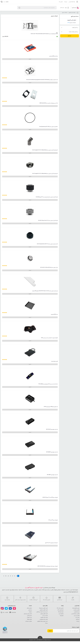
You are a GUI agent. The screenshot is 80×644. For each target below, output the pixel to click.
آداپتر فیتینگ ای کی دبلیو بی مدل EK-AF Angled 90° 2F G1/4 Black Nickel (45, 174)
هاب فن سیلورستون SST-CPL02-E (52, 429)
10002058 (14, 612)
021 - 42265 (5, 612)
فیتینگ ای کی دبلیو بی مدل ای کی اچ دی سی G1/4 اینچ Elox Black (47, 197)
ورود (66, 8)
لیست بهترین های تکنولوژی (42, 621)
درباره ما (66, 2)
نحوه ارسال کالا (61, 612)
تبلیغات (30, 612)
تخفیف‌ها (62, 616)
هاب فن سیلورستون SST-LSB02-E (52, 452)
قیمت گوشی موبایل (44, 614)
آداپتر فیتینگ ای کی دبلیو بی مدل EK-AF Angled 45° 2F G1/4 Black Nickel (45, 150)
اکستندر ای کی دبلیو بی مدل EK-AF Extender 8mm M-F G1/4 (47, 244)
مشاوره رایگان (29, 608)
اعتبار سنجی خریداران (28, 614)
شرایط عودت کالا (61, 610)
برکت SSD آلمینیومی (54, 314)
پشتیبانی (30, 610)
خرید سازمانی (29, 617)
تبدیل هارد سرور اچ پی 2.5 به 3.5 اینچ (51, 543)
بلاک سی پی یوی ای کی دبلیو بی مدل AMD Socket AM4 (49, 103)
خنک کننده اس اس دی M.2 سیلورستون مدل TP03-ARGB (48, 384)
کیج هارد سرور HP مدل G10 (53, 520)
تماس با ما (61, 2)
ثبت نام (62, 8)
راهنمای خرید (61, 614)
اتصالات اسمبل (65, 13)
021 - (6, 2)
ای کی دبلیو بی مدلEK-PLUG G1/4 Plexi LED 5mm (49, 267)
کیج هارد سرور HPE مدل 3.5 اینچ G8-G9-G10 (50, 497)
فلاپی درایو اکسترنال (54, 361)
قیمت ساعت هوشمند (44, 619)
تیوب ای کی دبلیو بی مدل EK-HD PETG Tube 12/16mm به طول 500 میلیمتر (45, 291)
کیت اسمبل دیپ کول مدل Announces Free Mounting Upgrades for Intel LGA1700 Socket (42, 80)
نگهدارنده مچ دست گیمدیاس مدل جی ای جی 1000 (49, 338)
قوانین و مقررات (76, 610)
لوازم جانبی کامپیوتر (72, 13)
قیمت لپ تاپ (45, 616)
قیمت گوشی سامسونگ (43, 608)
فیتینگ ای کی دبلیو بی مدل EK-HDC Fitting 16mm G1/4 (48, 220)
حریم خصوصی (77, 612)
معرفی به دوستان (29, 621)
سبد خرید (75, 8)
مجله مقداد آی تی (72, 2)
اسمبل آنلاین (29, 616)
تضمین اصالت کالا (60, 608)
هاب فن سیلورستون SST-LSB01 (52, 475)
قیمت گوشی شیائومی (44, 610)
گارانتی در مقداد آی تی (75, 614)
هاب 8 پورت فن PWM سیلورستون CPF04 (51, 407)
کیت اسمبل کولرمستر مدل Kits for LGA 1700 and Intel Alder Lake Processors (44, 34)
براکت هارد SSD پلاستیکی (53, 56)
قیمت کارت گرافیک (44, 617)
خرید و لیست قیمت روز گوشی (42, 612)
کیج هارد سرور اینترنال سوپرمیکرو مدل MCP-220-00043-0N (48, 566)
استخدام (78, 619)
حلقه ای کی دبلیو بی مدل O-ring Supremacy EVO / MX (48, 127)
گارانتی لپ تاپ (77, 616)
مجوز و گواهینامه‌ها (76, 608)
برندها (46, 623)
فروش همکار (29, 619)
